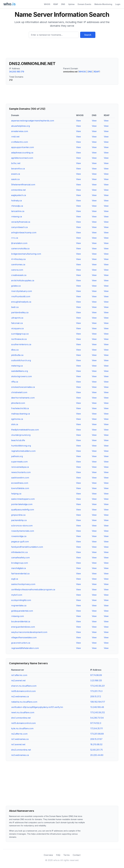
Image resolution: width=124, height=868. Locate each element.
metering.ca (17, 366)
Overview (48, 855)
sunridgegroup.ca (20, 334)
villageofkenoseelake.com (24, 637)
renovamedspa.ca (20, 467)
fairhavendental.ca (20, 574)
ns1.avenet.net (18, 744)
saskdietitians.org (20, 371)
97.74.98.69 (96, 675)
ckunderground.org (21, 435)
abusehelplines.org (20, 126)
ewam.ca (16, 174)
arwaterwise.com (20, 131)
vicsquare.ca (17, 328)
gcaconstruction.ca (21, 643)
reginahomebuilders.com (23, 451)
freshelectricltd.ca (20, 408)
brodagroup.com (20, 563)
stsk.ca (15, 424)
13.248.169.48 (97, 707)
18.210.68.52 (96, 744)
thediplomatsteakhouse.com (25, 430)
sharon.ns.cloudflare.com (24, 686)
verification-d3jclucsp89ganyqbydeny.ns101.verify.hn (37, 707)
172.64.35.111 (97, 728)
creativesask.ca (19, 275)
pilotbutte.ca (17, 355)
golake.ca (16, 286)
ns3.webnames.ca (20, 755)
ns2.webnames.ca (20, 696)
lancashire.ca (18, 211)
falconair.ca (17, 323)
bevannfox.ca (18, 169)
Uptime (71, 4)
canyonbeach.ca (19, 227)
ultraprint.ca (17, 318)
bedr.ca (15, 307)
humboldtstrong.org (21, 446)
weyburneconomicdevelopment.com (29, 632)
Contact (77, 855)
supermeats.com (19, 462)
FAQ (58, 855)
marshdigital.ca (18, 568)
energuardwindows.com (23, 627)
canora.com (17, 270)
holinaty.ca (16, 201)
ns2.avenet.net (18, 680)
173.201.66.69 (97, 734)
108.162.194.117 (98, 702)
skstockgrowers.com (21, 376)
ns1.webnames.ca (20, 739)
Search (88, 35)
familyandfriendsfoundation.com (27, 547)
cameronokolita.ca (20, 248)
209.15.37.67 (96, 739)
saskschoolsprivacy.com (23, 584)
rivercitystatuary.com (22, 291)
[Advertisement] (62, 49)
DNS (63, 4)
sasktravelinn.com (20, 478)
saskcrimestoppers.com (23, 499)
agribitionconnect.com (22, 158)
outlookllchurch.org (21, 360)
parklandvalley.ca (20, 312)
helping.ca (16, 494)
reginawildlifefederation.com (25, 648)
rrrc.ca (15, 238)
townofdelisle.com (20, 488)
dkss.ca (15, 350)
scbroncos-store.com (22, 526)
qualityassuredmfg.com (23, 510)
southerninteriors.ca (21, 344)
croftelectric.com (20, 142)
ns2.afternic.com (19, 734)
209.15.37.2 (96, 696)
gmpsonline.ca (18, 515)
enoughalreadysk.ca (21, 302)
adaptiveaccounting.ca (22, 153)
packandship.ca (19, 520)
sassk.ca (15, 179)
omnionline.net (18, 190)
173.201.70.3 (96, 691)
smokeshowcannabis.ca (23, 387)
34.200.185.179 (17, 72)
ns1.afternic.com (19, 675)
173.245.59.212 (98, 712)
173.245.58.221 (98, 686)
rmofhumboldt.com (21, 296)
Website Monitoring (103, 4)
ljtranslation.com (19, 243)
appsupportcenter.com (23, 147)
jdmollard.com (18, 403)
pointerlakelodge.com (22, 504)
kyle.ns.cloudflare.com (22, 728)
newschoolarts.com (21, 472)
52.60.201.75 (96, 750)
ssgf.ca (15, 579)
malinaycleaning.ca (20, 414)
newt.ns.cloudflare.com (23, 712)
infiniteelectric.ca (19, 552)
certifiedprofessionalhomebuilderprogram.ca (33, 589)
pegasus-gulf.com (20, 542)
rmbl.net (15, 137)
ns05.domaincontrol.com (23, 723)
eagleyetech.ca (19, 195)
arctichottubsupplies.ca (23, 280)
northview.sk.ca (19, 339)
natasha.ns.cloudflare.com (24, 702)
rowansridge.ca (19, 536)
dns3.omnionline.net (21, 750)
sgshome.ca (17, 419)
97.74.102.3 (96, 723)
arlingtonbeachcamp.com (24, 232)
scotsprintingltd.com (21, 600)
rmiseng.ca (17, 217)
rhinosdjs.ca (17, 206)
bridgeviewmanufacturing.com (26, 254)
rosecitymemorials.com (23, 531)
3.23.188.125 (96, 680)
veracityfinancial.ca (21, 222)
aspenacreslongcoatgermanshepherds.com (33, 121)
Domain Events (84, 4)
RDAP (56, 4)
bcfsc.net (16, 163)
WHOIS (47, 4)
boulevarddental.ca (21, 621)
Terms (66, 855)
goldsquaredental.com (22, 611)
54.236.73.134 (97, 718)
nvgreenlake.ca (19, 605)
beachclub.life (18, 440)
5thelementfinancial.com (23, 185)
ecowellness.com (20, 483)
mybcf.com (17, 595)
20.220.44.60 (97, 755)
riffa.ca (15, 382)
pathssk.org (17, 456)
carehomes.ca (18, 264)
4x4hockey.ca (18, 259)
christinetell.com (19, 392)
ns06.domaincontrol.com (23, 691)
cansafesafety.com (20, 558)
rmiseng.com (18, 616)
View (78, 121)
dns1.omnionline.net (21, 718)
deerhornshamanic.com (23, 398)
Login (118, 4)
